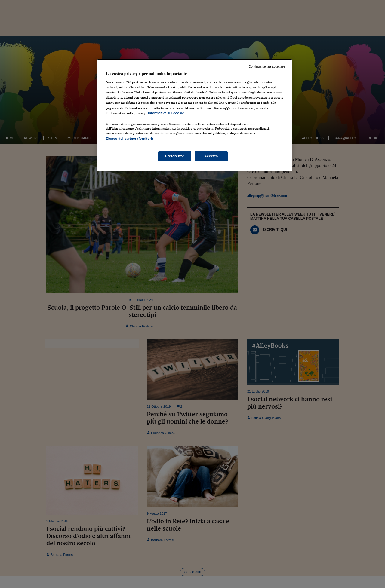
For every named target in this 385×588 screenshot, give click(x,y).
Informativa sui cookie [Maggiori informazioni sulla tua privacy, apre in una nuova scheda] (166, 113)
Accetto (211, 156)
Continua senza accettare (267, 66)
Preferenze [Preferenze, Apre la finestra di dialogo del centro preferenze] (175, 156)
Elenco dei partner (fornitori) (129, 139)
